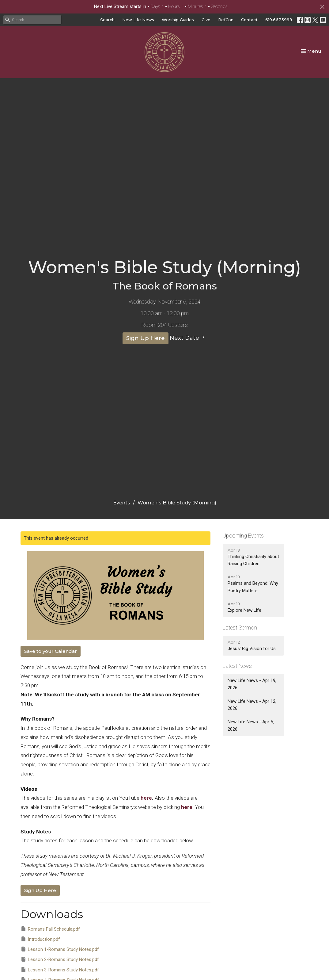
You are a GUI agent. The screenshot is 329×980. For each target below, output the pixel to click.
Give (206, 20)
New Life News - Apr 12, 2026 (252, 705)
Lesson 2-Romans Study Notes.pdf (60, 959)
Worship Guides (178, 20)
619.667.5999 (279, 20)
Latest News (237, 666)
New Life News (138, 20)
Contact (249, 20)
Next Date (188, 338)
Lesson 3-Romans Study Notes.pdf (60, 970)
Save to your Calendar (51, 651)
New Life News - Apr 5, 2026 (251, 725)
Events (122, 503)
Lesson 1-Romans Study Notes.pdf (60, 949)
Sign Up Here (146, 338)
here (146, 798)
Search (107, 20)
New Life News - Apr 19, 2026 (252, 684)
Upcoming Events (243, 536)
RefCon (226, 20)
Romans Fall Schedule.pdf (50, 929)
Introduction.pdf (40, 939)
